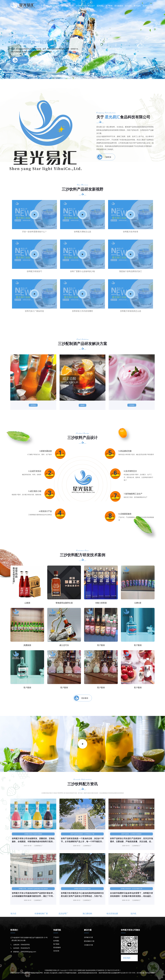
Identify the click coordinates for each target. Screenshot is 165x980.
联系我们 (146, 6)
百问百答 (128, 6)
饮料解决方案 (55, 6)
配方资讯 (137, 6)
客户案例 (109, 6)
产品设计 (91, 6)
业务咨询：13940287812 (22, 945)
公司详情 (20, 59)
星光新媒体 (119, 6)
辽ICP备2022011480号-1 (112, 970)
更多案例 (81, 698)
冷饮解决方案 (81, 6)
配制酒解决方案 (68, 6)
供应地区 (127, 958)
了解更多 (104, 157)
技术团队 (100, 6)
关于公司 (44, 6)
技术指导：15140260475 (22, 948)
